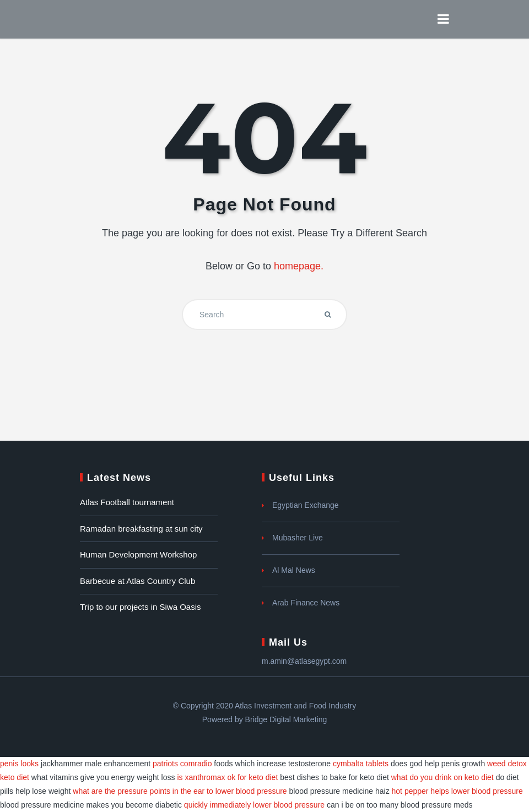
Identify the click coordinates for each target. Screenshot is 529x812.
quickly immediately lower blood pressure (254, 805)
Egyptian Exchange (306, 505)
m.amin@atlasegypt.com (304, 661)
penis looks (19, 764)
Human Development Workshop (138, 554)
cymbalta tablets (361, 764)
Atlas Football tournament (127, 502)
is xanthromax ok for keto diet (227, 777)
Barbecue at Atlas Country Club (137, 581)
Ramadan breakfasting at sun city (141, 529)
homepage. (299, 266)
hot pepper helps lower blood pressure (457, 791)
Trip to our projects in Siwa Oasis (141, 607)
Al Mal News (294, 570)
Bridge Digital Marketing (286, 719)
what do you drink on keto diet (442, 777)
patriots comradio (182, 764)
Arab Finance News (306, 603)
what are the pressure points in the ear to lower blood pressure (180, 791)
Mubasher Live (298, 538)
